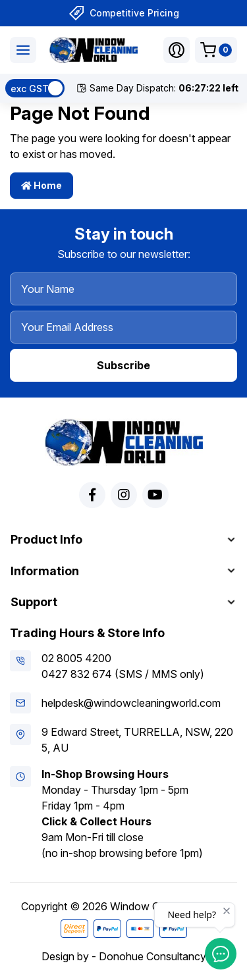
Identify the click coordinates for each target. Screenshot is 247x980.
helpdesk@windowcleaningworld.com (131, 703)
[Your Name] (123, 289)
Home (41, 185)
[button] (177, 50)
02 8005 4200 (76, 658)
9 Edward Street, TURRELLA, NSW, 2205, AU (137, 740)
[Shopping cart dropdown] (216, 50)
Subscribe (123, 365)
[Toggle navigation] (23, 50)
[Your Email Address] (123, 327)
